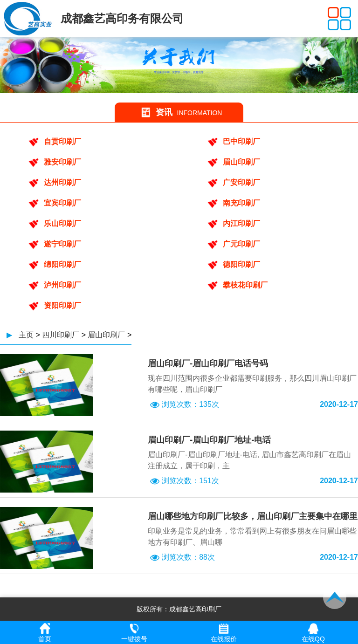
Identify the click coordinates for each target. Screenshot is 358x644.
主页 (26, 335)
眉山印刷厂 (106, 335)
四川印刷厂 (61, 335)
